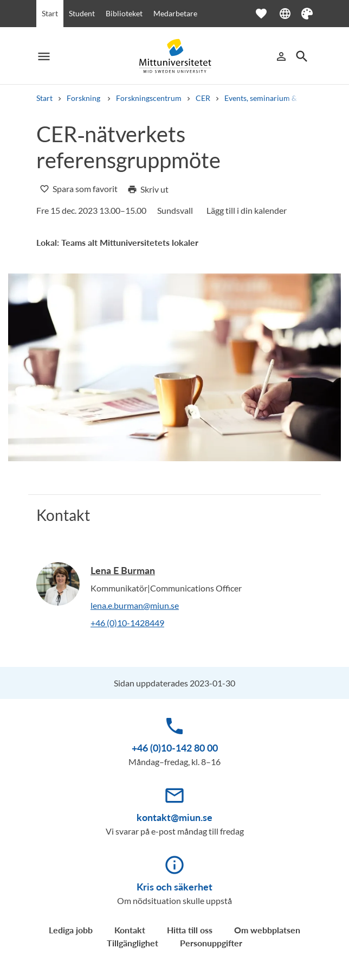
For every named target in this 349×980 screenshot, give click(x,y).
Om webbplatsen (267, 930)
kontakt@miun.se (174, 817)
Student (82, 13)
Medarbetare (175, 13)
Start (50, 13)
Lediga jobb (71, 930)
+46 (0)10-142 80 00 (175, 748)
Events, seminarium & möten (272, 98)
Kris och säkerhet (174, 887)
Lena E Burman (123, 570)
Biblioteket (124, 13)
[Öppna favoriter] (267, 14)
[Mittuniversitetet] (174, 56)
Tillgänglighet (133, 943)
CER (203, 98)
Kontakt (130, 930)
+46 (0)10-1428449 (127, 623)
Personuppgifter (211, 943)
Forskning (84, 98)
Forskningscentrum (149, 98)
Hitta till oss (190, 930)
